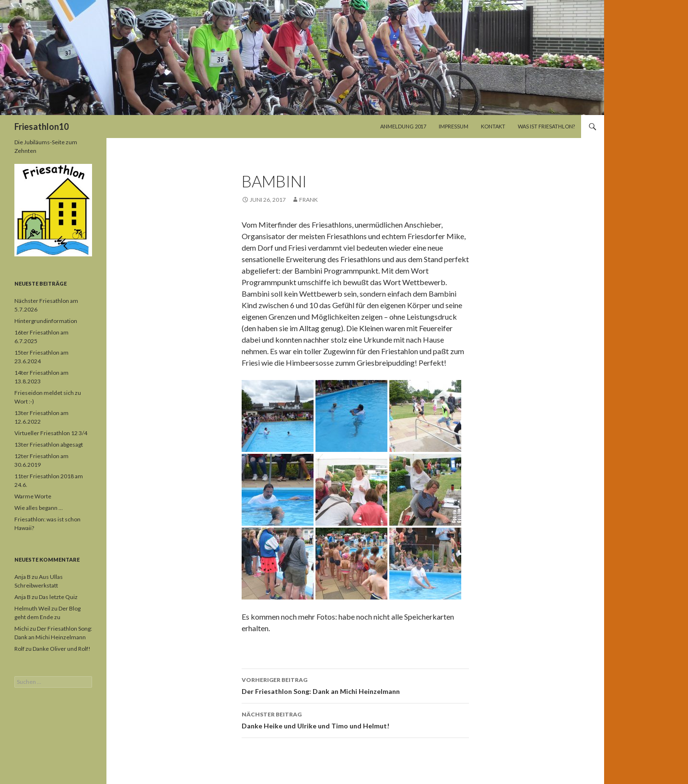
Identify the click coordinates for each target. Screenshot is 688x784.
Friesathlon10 (41, 127)
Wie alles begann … (39, 508)
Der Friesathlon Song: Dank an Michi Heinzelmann (355, 685)
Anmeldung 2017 (403, 126)
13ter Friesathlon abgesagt (49, 444)
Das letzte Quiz (58, 597)
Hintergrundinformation (46, 321)
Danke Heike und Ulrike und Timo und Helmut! (355, 719)
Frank (309, 200)
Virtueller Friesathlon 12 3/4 (51, 433)
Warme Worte (33, 496)
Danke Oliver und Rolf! (62, 649)
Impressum (454, 126)
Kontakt (493, 126)
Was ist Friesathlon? (546, 126)
